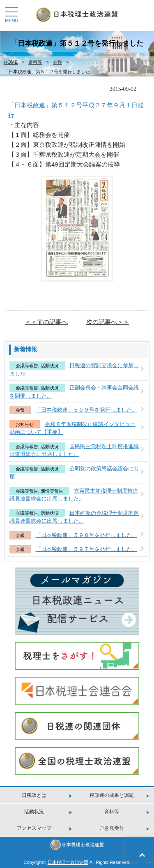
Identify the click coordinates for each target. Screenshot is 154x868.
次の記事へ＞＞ (108, 322)
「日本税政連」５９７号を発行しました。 (86, 549)
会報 (57, 62)
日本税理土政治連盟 (68, 862)
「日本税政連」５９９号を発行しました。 (86, 410)
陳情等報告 (52, 491)
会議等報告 (27, 366)
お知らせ (25, 424)
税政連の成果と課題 (112, 795)
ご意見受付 (112, 828)
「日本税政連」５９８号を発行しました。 (86, 535)
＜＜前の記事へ (46, 322)
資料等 (35, 62)
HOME (11, 62)
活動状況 (50, 366)
